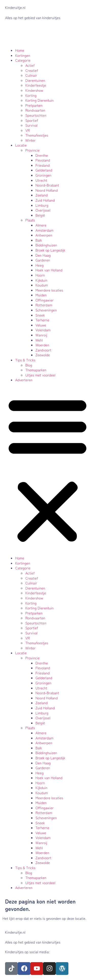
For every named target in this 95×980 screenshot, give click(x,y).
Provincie (32, 150)
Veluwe (41, 325)
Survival (31, 125)
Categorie (23, 60)
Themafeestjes (37, 135)
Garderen (43, 260)
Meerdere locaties (49, 290)
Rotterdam (44, 305)
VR (28, 130)
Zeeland (42, 195)
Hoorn (40, 275)
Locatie (21, 145)
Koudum (42, 285)
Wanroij (41, 335)
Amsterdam (44, 230)
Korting (31, 95)
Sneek (40, 315)
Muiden (41, 295)
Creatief (32, 70)
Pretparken (34, 105)
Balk (39, 240)
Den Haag (43, 255)
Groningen (43, 175)
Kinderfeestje (36, 85)
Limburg (42, 205)
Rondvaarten (35, 110)
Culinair (31, 75)
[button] (48, 469)
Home (20, 50)
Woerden (42, 345)
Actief (30, 65)
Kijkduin (41, 280)
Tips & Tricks (25, 360)
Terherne (42, 320)
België (40, 215)
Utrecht (41, 180)
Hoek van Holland (49, 270)
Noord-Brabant (47, 185)
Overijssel (43, 210)
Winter (30, 140)
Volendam (43, 330)
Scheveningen (46, 310)
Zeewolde (43, 355)
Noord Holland (47, 190)
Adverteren (24, 380)
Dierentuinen (35, 80)
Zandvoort (43, 350)
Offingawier (45, 300)
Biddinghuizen (46, 245)
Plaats (30, 220)
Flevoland (43, 160)
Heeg (40, 265)
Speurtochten (36, 115)
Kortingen (23, 55)
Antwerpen (44, 235)
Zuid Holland (45, 200)
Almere (41, 225)
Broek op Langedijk (50, 250)
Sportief (32, 120)
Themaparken (36, 370)
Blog (29, 365)
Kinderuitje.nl (15, 7)
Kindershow (34, 90)
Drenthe (42, 155)
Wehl (39, 340)
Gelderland (44, 170)
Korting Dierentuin (40, 100)
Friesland (43, 165)
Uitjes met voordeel (40, 375)
